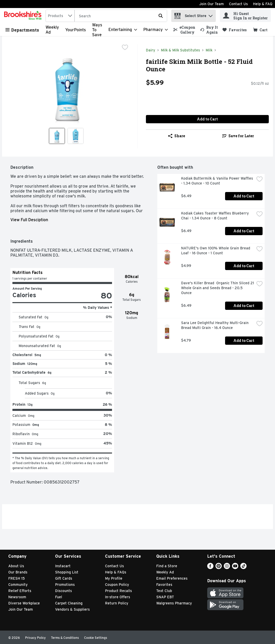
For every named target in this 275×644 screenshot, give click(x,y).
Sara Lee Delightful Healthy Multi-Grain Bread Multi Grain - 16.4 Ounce (215, 325)
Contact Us (238, 4)
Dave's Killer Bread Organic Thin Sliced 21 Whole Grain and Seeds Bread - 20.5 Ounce (218, 288)
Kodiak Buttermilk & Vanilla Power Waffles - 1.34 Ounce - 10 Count (218, 181)
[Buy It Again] (209, 30)
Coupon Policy (117, 585)
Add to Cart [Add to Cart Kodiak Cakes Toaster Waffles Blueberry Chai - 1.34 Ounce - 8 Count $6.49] (244, 231)
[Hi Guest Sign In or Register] (245, 16)
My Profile (114, 578)
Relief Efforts (20, 591)
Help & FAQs (116, 572)
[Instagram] (227, 568)
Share (177, 136)
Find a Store (167, 566)
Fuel (59, 597)
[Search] (121, 16)
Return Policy (117, 603)
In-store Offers (118, 597)
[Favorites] (235, 30)
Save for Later (238, 136)
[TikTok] (243, 568)
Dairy (151, 50)
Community (18, 585)
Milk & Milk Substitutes (180, 50)
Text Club (164, 591)
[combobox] (60, 16)
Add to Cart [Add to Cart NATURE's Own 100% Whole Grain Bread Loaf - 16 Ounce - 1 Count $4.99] (244, 266)
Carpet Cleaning (69, 603)
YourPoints (76, 30)
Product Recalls (118, 591)
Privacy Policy (35, 638)
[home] (24, 16)
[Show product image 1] (57, 136)
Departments (22, 30)
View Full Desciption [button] (29, 220)
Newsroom (17, 597)
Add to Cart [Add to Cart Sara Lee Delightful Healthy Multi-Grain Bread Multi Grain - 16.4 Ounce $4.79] (244, 340)
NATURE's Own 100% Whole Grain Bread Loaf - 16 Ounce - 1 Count (216, 251)
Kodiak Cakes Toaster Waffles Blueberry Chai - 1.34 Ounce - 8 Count (215, 216)
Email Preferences (172, 578)
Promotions (65, 585)
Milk (209, 50)
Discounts (64, 591)
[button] (211, 15)
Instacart (63, 566)
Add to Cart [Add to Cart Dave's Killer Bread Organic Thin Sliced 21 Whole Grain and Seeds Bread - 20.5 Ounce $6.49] (244, 306)
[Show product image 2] (76, 136)
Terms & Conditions (65, 638)
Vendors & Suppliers (72, 609)
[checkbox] (125, 48)
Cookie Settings (96, 638)
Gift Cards (64, 578)
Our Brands (18, 572)
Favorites (164, 585)
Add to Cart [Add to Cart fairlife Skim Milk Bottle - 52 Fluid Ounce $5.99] (207, 119)
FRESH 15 (17, 578)
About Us (16, 566)
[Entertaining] (123, 30)
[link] (184, 30)
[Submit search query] (161, 16)
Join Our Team (211, 4)
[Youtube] (235, 568)
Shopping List (67, 572)
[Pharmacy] (156, 30)
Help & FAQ (263, 4)
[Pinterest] (219, 568)
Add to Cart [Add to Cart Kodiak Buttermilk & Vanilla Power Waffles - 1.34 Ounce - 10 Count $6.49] (244, 196)
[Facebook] (210, 568)
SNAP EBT (165, 597)
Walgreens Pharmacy (174, 603)
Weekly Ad (165, 572)
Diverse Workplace (24, 603)
